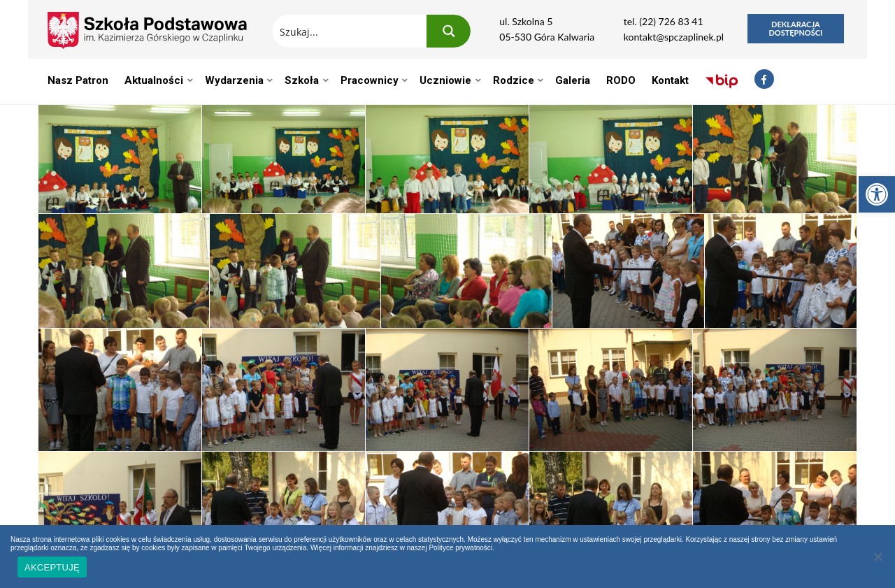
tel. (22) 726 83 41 (664, 21)
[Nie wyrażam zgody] (878, 557)
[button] (877, 194)
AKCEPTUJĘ (52, 567)
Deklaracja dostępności (795, 28)
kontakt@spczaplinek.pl (674, 37)
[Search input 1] (350, 31)
